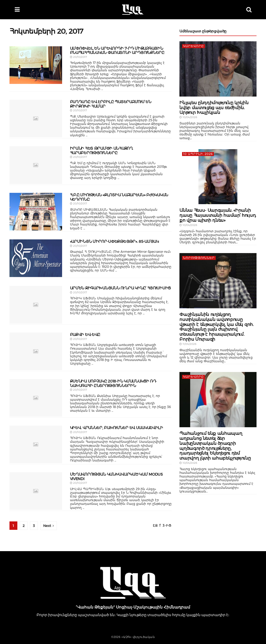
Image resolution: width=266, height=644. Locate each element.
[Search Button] (249, 10)
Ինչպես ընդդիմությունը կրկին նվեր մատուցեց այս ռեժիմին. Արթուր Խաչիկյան (214, 108)
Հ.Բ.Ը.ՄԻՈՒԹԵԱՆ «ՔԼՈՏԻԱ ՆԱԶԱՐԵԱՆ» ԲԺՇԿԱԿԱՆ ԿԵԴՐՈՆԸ (119, 197)
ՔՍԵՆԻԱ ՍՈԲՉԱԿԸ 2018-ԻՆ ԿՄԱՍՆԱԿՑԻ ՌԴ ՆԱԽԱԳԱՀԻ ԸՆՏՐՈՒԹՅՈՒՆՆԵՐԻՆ (113, 383)
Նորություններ (199, 258)
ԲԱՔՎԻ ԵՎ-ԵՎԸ (85, 335)
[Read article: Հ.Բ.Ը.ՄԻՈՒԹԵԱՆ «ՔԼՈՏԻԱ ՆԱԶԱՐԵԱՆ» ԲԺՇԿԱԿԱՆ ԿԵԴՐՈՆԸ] (36, 212)
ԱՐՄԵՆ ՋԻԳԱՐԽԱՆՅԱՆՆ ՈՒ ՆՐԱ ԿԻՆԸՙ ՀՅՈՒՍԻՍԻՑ (121, 288)
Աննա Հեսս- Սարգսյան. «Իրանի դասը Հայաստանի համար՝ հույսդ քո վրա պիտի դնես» (218, 215)
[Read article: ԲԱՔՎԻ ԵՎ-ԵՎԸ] (36, 351)
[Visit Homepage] (133, 10)
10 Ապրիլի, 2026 (198, 154)
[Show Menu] (17, 10)
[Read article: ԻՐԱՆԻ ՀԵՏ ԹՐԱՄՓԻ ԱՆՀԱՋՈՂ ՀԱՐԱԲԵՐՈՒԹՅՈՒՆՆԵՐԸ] (36, 165)
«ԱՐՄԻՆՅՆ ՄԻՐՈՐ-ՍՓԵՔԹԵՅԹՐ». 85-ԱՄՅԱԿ (114, 241)
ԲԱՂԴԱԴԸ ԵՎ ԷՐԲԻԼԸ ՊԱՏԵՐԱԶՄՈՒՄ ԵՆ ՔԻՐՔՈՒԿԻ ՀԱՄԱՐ (111, 104)
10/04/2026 (188, 117)
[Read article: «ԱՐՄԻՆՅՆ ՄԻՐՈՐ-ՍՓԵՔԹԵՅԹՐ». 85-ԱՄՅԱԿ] (36, 258)
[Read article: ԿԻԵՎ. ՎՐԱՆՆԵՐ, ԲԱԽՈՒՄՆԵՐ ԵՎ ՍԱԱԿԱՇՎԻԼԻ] (36, 444)
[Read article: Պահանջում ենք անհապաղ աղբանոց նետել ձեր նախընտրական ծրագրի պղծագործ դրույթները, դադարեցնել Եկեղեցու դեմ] (218, 400)
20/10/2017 (79, 57)
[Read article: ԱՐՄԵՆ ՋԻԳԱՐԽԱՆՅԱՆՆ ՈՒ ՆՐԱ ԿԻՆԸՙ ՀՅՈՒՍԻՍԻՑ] (36, 305)
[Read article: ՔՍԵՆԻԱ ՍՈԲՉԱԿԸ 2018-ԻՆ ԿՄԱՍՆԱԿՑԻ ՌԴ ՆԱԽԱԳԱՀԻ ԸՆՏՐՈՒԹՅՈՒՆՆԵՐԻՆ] (36, 398)
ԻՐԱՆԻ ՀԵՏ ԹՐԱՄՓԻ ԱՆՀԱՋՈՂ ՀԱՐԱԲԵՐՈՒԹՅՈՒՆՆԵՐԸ (101, 151)
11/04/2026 (188, 344)
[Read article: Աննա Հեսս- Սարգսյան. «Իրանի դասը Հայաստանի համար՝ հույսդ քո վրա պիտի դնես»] (218, 177)
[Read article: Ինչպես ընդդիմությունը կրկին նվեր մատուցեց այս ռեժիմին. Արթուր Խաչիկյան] (218, 69)
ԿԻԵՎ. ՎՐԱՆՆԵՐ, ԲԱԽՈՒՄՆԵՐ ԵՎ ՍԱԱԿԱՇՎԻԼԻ (117, 428)
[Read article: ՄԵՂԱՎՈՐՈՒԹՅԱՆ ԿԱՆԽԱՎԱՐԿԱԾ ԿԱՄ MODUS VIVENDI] (36, 491)
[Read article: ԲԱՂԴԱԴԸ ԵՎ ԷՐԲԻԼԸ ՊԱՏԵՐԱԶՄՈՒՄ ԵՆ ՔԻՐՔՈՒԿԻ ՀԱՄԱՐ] (36, 119)
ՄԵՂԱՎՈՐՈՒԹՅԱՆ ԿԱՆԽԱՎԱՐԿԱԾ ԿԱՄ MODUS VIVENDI (116, 477)
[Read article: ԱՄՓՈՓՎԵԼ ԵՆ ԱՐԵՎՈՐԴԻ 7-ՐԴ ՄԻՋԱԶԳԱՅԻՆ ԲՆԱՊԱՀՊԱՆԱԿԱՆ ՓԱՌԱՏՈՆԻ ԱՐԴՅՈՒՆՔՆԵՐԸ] (36, 65)
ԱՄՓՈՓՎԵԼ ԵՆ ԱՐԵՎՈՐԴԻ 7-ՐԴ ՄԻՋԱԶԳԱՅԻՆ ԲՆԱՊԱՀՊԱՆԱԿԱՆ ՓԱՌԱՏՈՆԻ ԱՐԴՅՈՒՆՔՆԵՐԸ (117, 51)
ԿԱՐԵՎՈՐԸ (194, 46)
